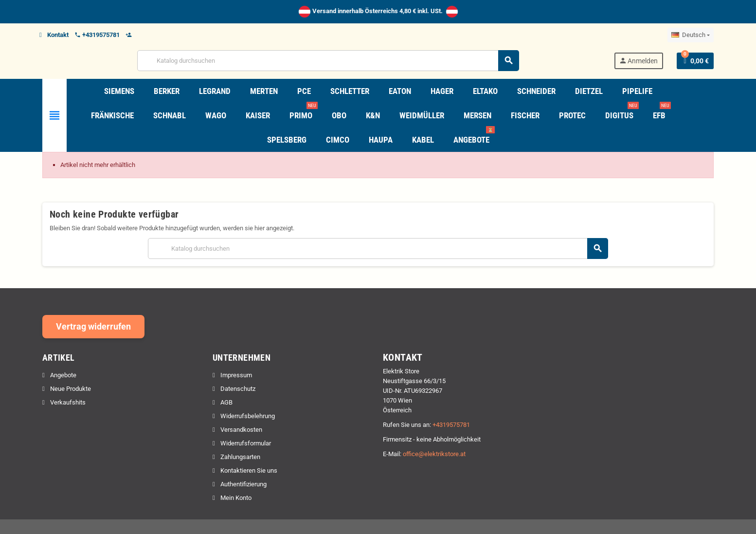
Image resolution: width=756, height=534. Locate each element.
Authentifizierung (243, 484)
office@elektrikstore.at (434, 454)
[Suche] (328, 61)
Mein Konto (235, 498)
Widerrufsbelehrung (247, 416)
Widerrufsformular (245, 443)
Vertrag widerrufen (93, 326)
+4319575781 (451, 425)
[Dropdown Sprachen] (691, 35)
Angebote (63, 375)
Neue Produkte (70, 389)
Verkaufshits (67, 402)
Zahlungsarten (240, 457)
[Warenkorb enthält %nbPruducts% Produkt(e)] (695, 61)
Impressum (235, 375)
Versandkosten (241, 430)
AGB (226, 402)
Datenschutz (237, 389)
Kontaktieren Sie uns (248, 470)
